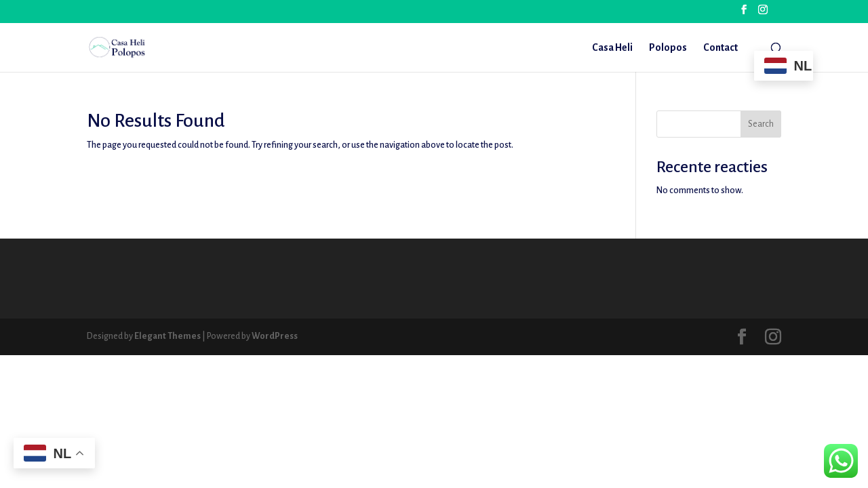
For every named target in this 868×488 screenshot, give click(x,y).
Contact (721, 48)
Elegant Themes (167, 336)
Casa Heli (612, 48)
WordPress (275, 336)
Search (761, 124)
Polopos (668, 48)
